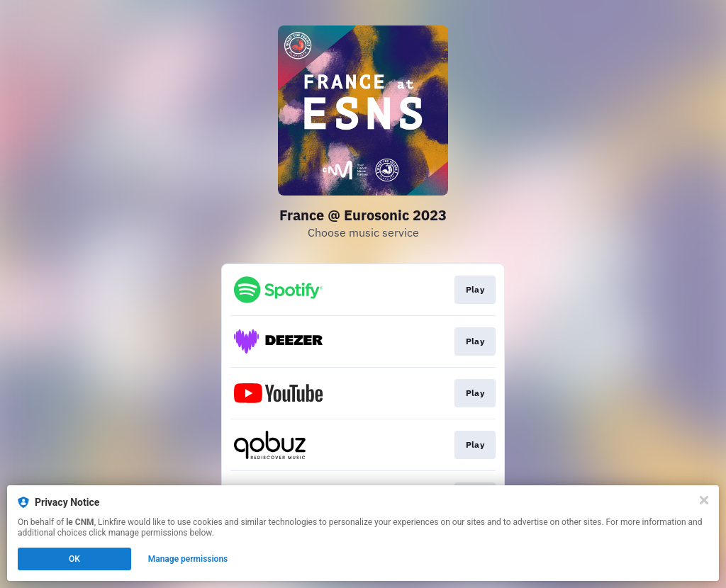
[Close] (704, 500)
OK (74, 559)
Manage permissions (188, 559)
